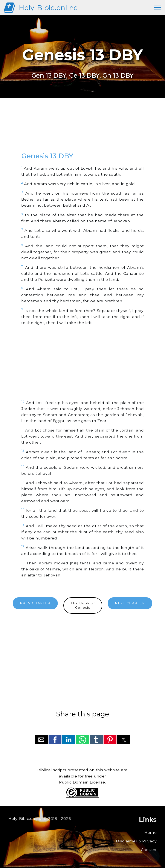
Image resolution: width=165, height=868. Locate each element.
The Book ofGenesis (83, 605)
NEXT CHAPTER (130, 603)
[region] (82, 129)
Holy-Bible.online (48, 8)
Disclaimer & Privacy (136, 841)
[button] (41, 740)
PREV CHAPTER (35, 603)
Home (150, 832)
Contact (149, 850)
